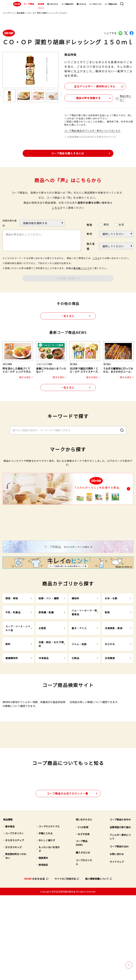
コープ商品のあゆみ (120, 904)
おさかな (110, 688)
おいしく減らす (47, 925)
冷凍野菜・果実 (114, 672)
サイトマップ (117, 946)
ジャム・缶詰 (79, 688)
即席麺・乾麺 (46, 657)
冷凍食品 (44, 702)
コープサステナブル (49, 911)
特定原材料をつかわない (16, 941)
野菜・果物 (12, 643)
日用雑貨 (110, 702)
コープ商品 (23, 4)
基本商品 (10, 911)
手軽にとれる (46, 918)
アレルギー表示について (120, 921)
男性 (106, 224)
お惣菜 (42, 672)
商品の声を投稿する (83, 97)
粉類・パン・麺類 (49, 643)
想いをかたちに (53, 4)
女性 (121, 224)
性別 (89, 224)
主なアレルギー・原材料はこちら (91, 86)
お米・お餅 (111, 643)
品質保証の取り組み (120, 912)
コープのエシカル (95, 4)
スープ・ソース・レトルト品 (18, 672)
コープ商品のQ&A (111, 4)
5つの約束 (83, 912)
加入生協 (91, 246)
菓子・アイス (79, 672)
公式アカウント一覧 (68, 878)
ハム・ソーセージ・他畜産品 (84, 657)
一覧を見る (68, 315)
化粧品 (75, 702)
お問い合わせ (117, 939)
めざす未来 (84, 919)
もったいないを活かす (49, 934)
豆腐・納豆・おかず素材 (51, 688)
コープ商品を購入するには (68, 153)
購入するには (81, 4)
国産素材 (43, 943)
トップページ (9, 13)
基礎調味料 (12, 702)
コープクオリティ (14, 918)
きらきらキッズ (13, 932)
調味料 (75, 643)
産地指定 (43, 949)
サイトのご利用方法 (65, 963)
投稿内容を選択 (10, 222)
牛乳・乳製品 (13, 657)
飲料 (8, 688)
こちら (56, 207)
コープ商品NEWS (67, 4)
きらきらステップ (15, 925)
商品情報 (41, 4)
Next (61, 94)
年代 (89, 233)
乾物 (107, 657)
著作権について (81, 268)
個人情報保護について (97, 963)
